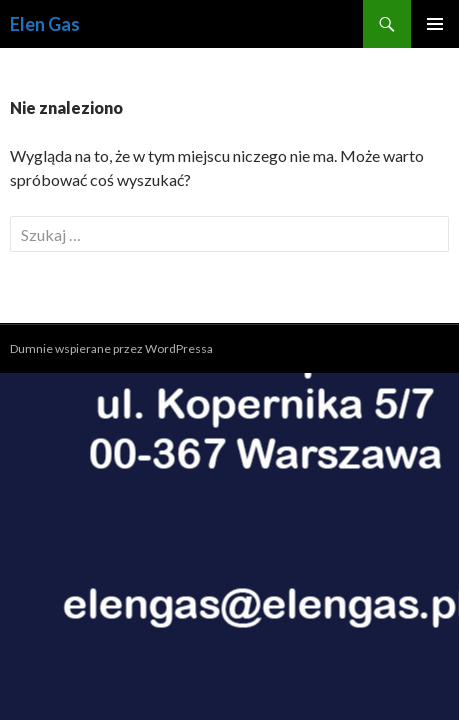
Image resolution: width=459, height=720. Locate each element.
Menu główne (435, 24)
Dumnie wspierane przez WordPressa (111, 348)
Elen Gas (45, 24)
